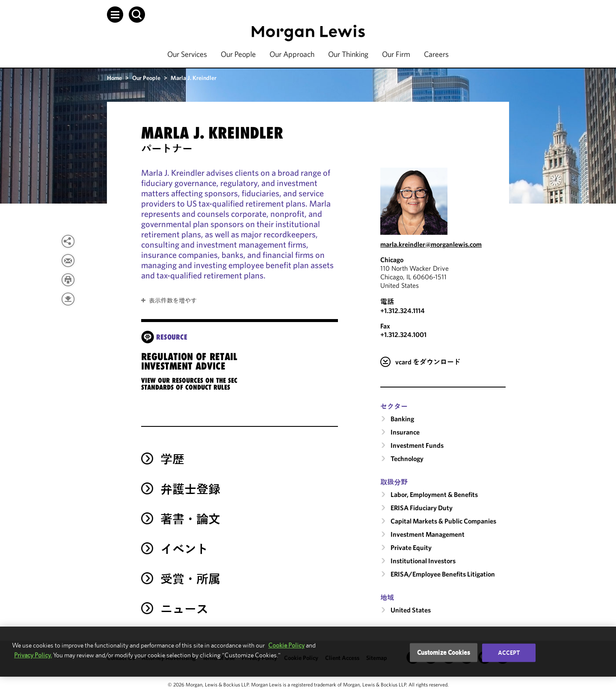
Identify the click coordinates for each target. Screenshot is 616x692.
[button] (115, 15)
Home (114, 78)
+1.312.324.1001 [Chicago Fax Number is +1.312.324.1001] (403, 334)
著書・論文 (190, 519)
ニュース (184, 609)
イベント (184, 549)
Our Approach (292, 54)
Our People (238, 54)
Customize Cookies (444, 652)
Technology (407, 458)
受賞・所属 (190, 579)
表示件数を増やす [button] (173, 301)
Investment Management (428, 534)
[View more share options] (68, 241)
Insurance (405, 432)
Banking (402, 419)
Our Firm (396, 54)
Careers (436, 54)
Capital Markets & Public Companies (443, 521)
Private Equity (411, 547)
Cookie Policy (286, 645)
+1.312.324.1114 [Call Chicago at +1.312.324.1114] (403, 311)
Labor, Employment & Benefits (434, 494)
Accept (509, 653)
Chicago (392, 260)
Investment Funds (417, 445)
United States (411, 610)
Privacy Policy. (33, 655)
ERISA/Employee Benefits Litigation (443, 574)
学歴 (172, 459)
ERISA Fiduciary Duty (422, 508)
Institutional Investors (423, 561)
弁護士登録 (190, 489)
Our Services (187, 54)
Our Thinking (348, 54)
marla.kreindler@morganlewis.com (431, 244)
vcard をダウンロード (428, 362)
